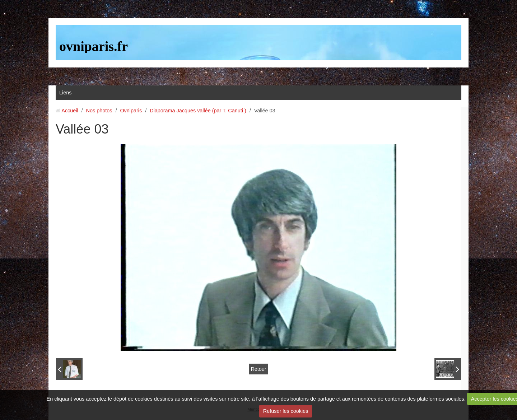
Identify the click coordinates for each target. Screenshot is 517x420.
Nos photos (99, 111)
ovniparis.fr (94, 46)
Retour (258, 369)
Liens (65, 93)
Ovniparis (131, 111)
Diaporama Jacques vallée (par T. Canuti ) (198, 111)
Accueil (70, 111)
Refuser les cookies (286, 411)
